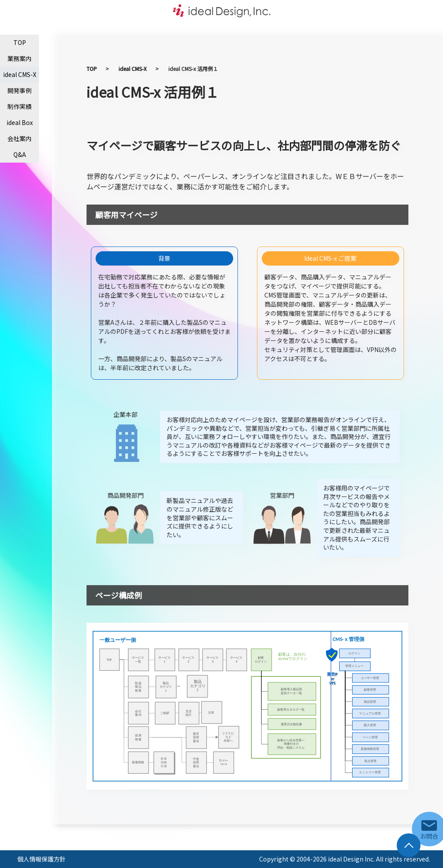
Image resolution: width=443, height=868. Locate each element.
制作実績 (19, 106)
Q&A (20, 154)
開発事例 (19, 90)
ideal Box (20, 122)
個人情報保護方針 (42, 859)
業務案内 (19, 58)
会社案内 (19, 138)
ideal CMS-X (20, 74)
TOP (20, 42)
